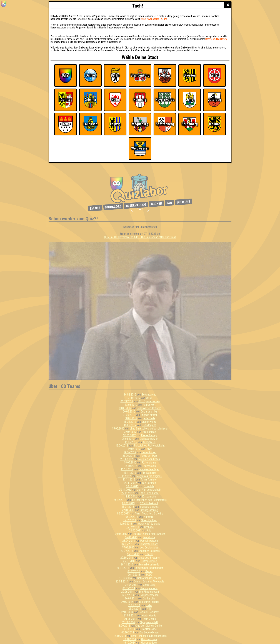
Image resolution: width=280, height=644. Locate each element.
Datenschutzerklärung (216, 39)
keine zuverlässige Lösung (154, 19)
